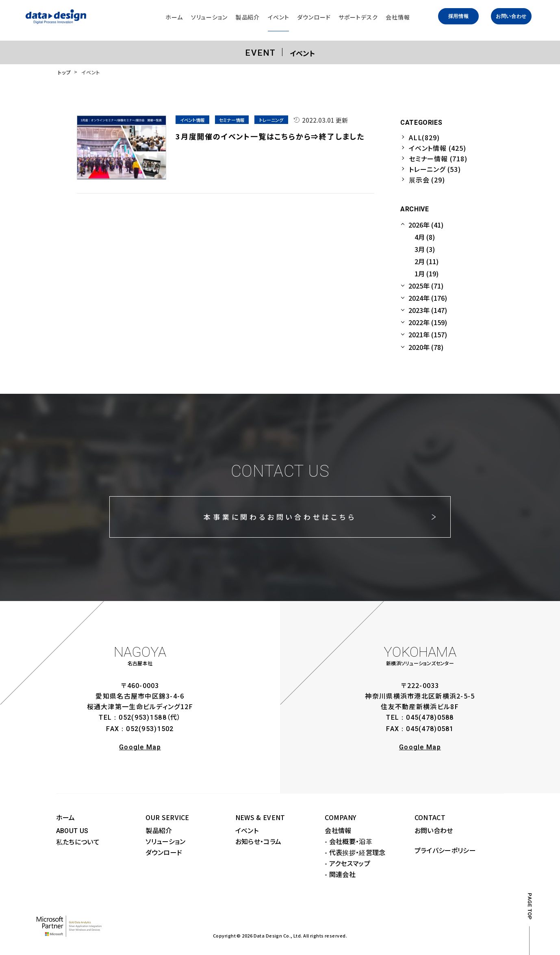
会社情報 (338, 830)
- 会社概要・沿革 (348, 841)
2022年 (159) (428, 322)
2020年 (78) (426, 347)
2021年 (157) (428, 334)
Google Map (140, 747)
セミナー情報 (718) (438, 158)
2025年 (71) (426, 286)
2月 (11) (427, 261)
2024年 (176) (428, 298)
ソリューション (165, 841)
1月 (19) (427, 273)
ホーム (66, 817)
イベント (247, 830)
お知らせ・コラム (258, 841)
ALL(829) (424, 137)
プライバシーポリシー (445, 850)
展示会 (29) (427, 180)
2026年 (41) (426, 225)
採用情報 (458, 16)
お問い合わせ (511, 16)
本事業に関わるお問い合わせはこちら (280, 517)
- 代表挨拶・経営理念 (355, 852)
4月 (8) (425, 237)
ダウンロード (164, 852)
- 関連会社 (340, 874)
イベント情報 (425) (437, 148)
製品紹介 (159, 830)
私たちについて (78, 842)
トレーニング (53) (435, 169)
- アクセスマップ (347, 863)
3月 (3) (425, 249)
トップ (64, 72)
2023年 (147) (428, 310)
